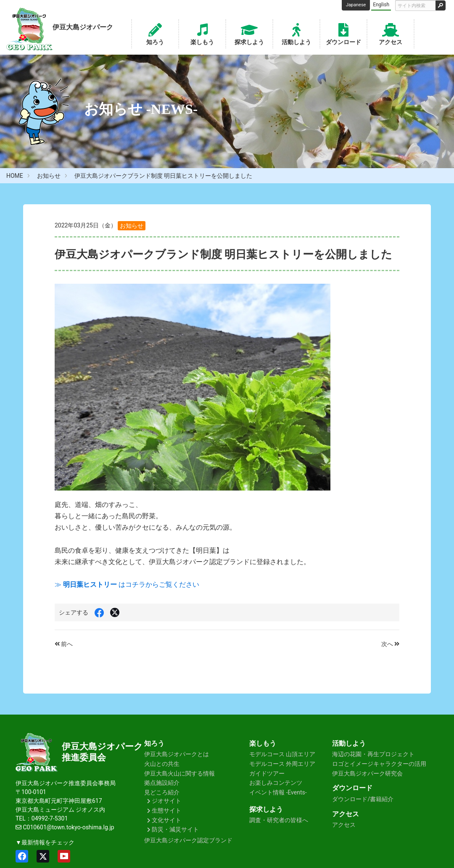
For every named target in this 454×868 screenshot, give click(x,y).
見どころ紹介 (162, 792)
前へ (64, 644)
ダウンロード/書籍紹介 (363, 799)
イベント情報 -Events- (278, 792)
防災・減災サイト (175, 829)
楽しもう (202, 33)
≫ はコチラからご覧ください (127, 584)
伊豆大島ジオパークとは (177, 754)
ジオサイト (166, 801)
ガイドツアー (267, 773)
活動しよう (296, 33)
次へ (390, 644)
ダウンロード (343, 33)
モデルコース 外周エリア (282, 764)
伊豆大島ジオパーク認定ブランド (188, 840)
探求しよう (249, 33)
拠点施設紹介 (162, 783)
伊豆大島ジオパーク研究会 (367, 773)
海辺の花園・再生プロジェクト (373, 754)
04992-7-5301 (50, 818)
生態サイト (166, 810)
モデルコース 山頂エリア (282, 754)
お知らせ (49, 176)
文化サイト (166, 820)
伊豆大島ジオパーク (102, 747)
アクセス (391, 33)
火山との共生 (162, 764)
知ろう (155, 33)
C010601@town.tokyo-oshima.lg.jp (68, 827)
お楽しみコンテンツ (276, 783)
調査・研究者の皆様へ (279, 820)
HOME (15, 176)
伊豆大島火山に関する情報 (179, 773)
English (381, 5)
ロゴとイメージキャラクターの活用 (379, 764)
